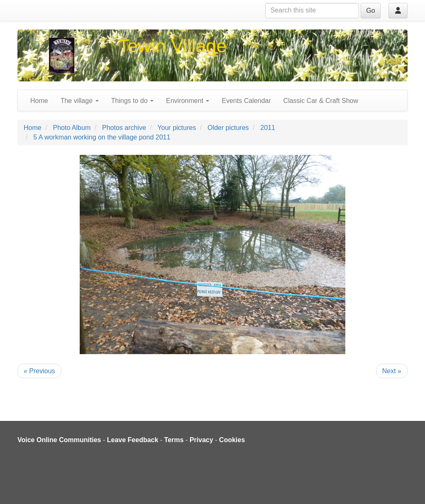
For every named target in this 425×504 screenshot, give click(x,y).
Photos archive (124, 128)
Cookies (232, 440)
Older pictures (228, 128)
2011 (268, 128)
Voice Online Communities (59, 440)
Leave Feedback (133, 440)
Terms (174, 440)
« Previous (39, 371)
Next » (392, 371)
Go (370, 11)
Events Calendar (246, 101)
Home (39, 101)
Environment (188, 101)
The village (80, 101)
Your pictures (177, 128)
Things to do (133, 101)
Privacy (202, 440)
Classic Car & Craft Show (321, 101)
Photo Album (72, 128)
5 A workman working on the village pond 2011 (102, 137)
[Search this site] (312, 11)
